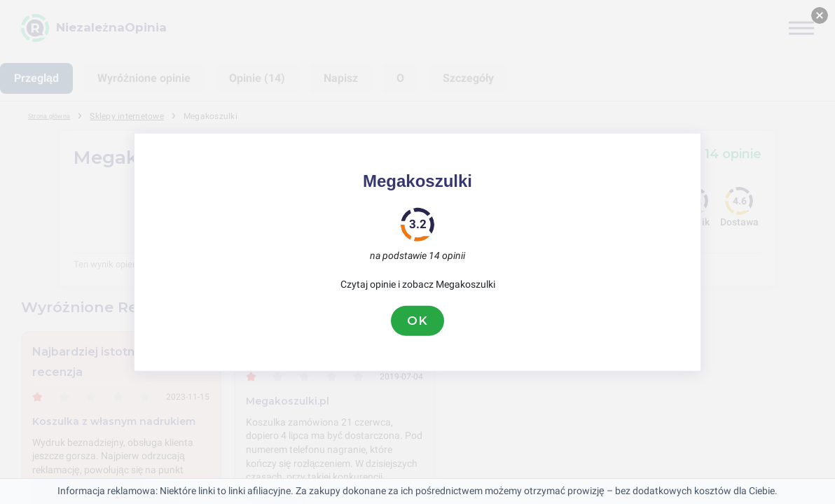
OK (417, 321)
